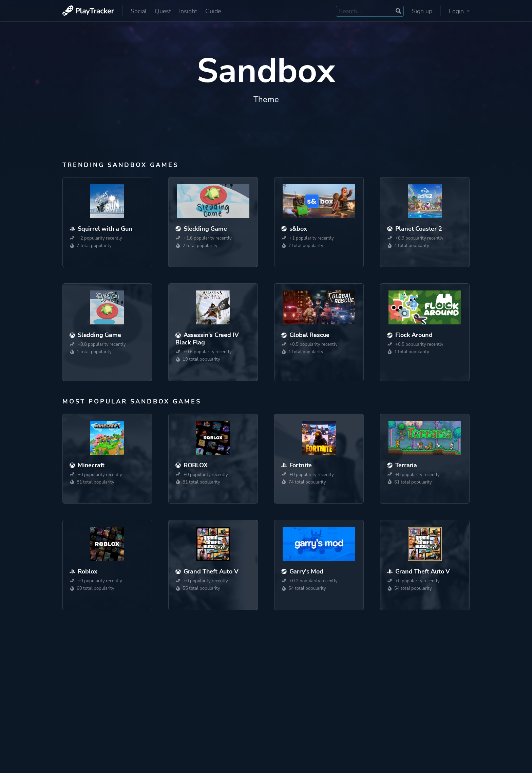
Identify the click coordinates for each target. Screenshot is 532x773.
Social (139, 11)
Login (459, 11)
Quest (163, 11)
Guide (213, 11)
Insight (188, 11)
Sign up (422, 11)
